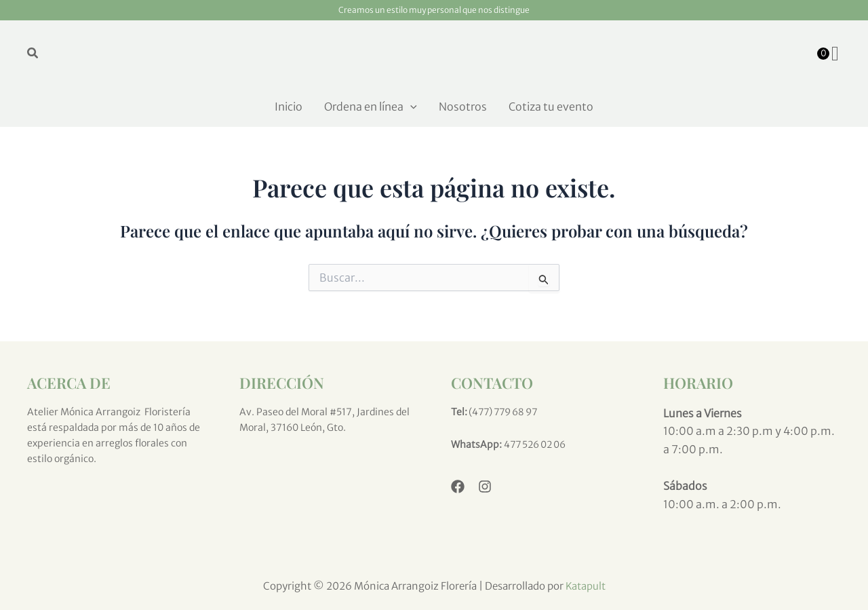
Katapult (585, 586)
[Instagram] (485, 486)
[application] (410, 107)
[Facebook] (458, 486)
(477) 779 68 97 (506, 412)
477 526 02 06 (537, 444)
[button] (33, 54)
